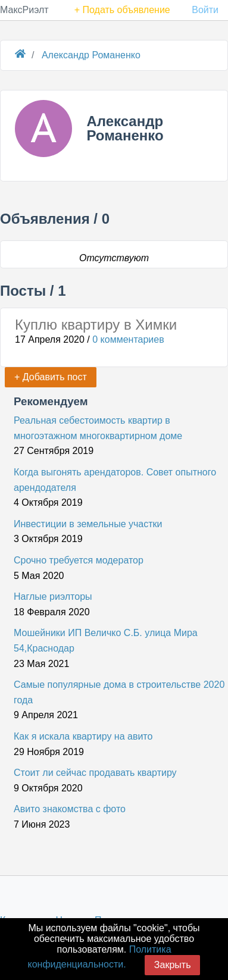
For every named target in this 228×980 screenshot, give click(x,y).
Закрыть (173, 965)
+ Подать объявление (122, 10)
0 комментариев (128, 339)
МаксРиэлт (24, 10)
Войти (205, 10)
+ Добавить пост (51, 377)
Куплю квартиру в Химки (96, 325)
